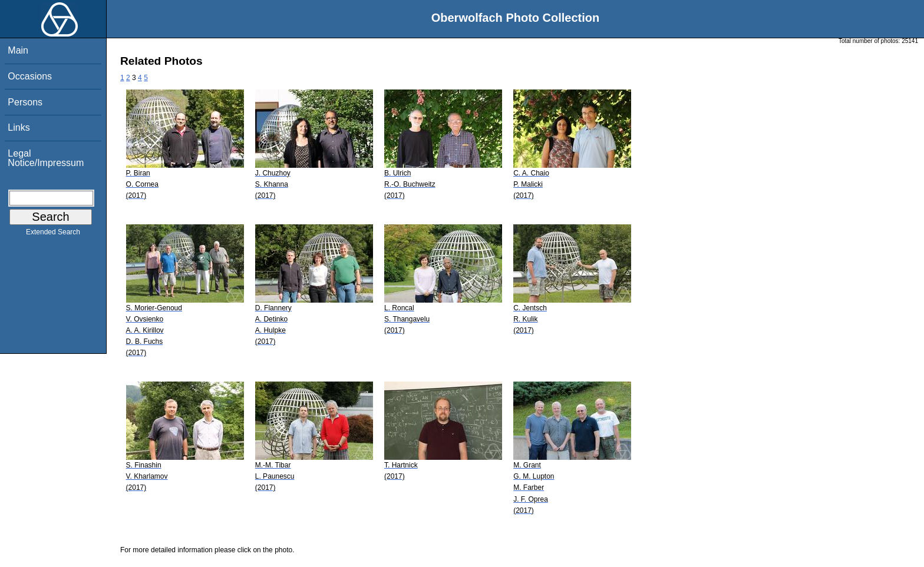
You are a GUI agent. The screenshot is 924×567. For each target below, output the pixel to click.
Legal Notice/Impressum (46, 158)
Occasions (30, 76)
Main (18, 50)
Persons (25, 102)
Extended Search (53, 234)
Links (19, 127)
